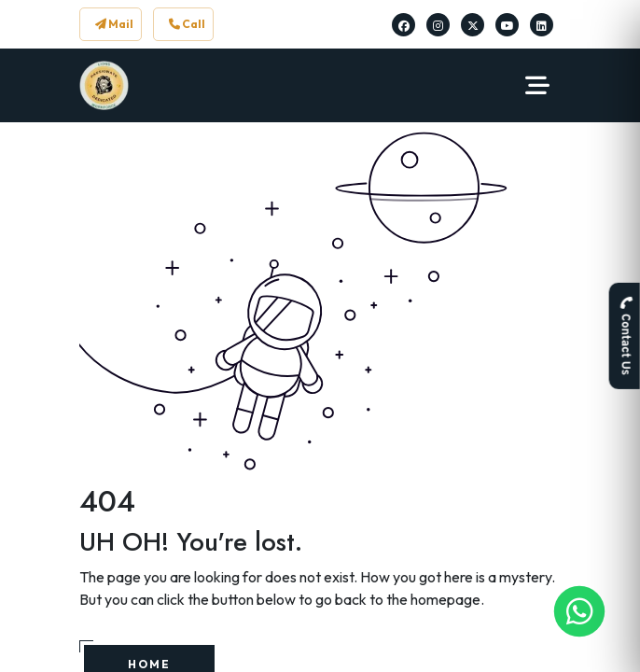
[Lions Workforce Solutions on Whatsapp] (580, 612)
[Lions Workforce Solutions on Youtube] (508, 25)
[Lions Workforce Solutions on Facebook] (404, 25)
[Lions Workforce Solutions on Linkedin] (542, 25)
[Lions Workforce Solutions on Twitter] (473, 25)
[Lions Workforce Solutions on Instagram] (438, 25)
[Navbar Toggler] (537, 86)
